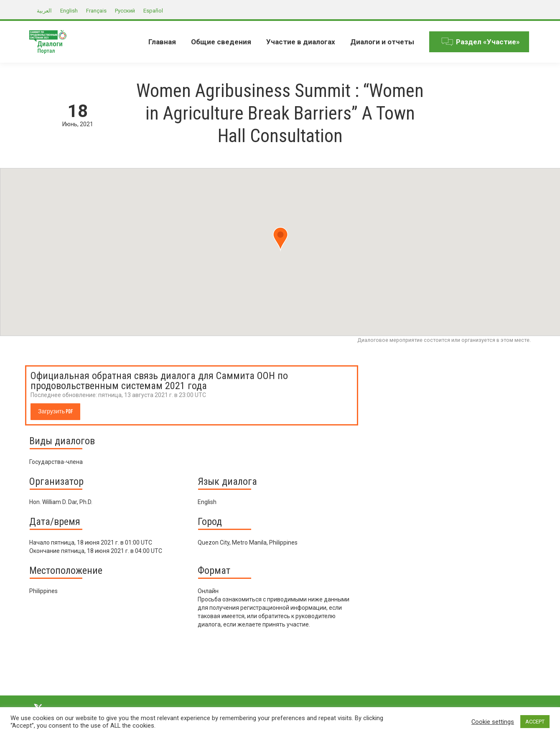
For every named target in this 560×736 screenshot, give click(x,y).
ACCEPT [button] (535, 722)
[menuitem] (162, 42)
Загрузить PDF (55, 411)
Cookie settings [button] (493, 722)
